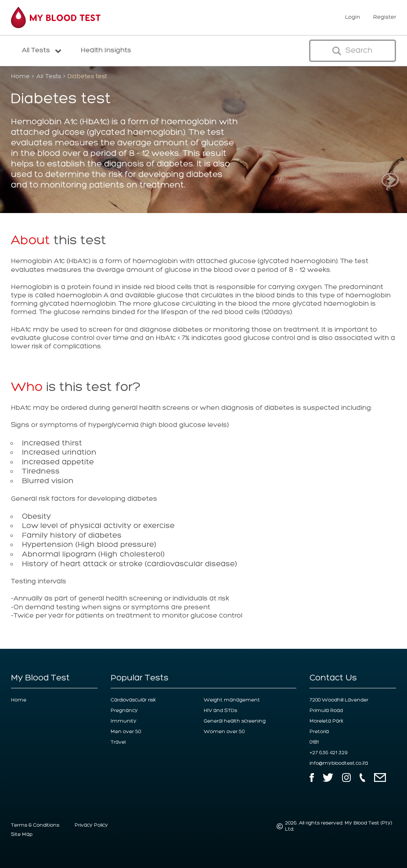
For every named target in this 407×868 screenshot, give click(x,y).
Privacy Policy (91, 825)
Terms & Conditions (35, 825)
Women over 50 (224, 732)
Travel (118, 742)
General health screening (235, 721)
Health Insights (106, 51)
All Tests (49, 76)
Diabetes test (87, 76)
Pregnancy (124, 711)
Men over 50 (126, 732)
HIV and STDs (220, 711)
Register (385, 17)
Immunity (124, 721)
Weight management (232, 700)
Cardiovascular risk (133, 700)
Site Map (22, 835)
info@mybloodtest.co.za (339, 763)
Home (20, 76)
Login (353, 17)
